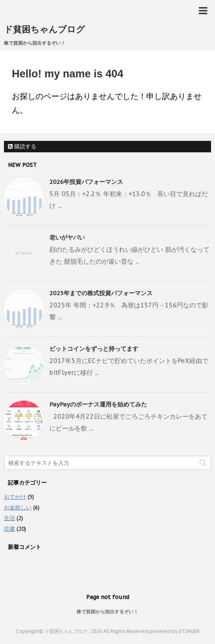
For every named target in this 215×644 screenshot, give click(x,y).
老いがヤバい (67, 237)
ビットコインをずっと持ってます (94, 349)
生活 (9, 518)
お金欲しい (18, 507)
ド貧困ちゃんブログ (44, 29)
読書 (9, 529)
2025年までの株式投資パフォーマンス (101, 293)
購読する (22, 146)
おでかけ (15, 497)
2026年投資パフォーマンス (86, 182)
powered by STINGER (174, 631)
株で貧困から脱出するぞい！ (107, 611)
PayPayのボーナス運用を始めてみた (98, 404)
